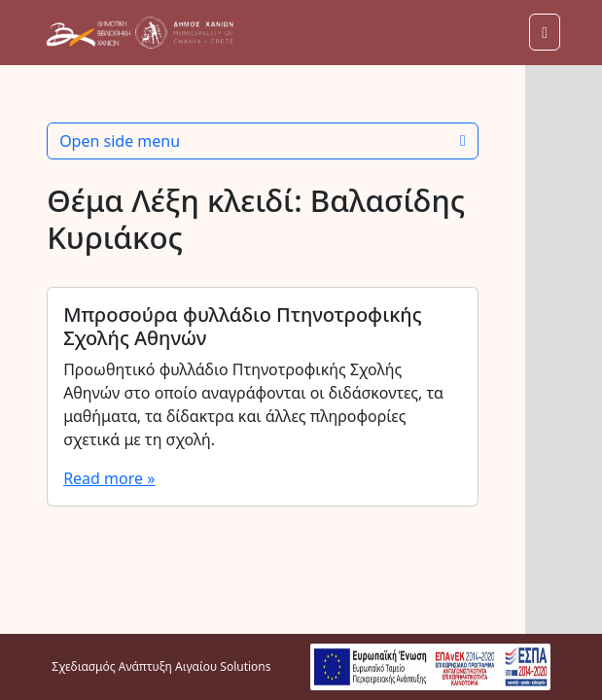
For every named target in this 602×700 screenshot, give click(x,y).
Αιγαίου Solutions (223, 666)
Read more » (109, 478)
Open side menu (263, 141)
